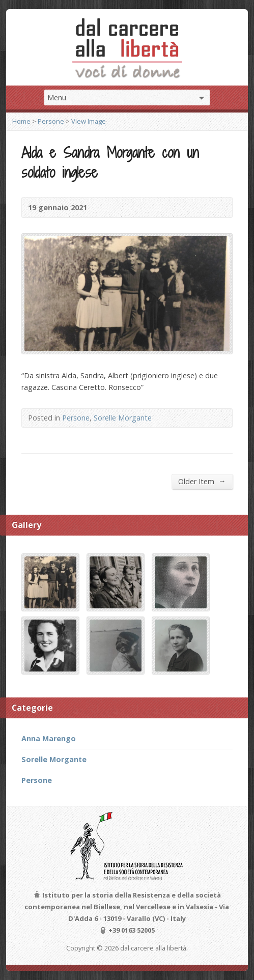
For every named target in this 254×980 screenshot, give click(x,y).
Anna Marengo (49, 738)
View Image (89, 121)
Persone (51, 121)
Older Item (202, 481)
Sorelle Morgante (123, 418)
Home (21, 121)
